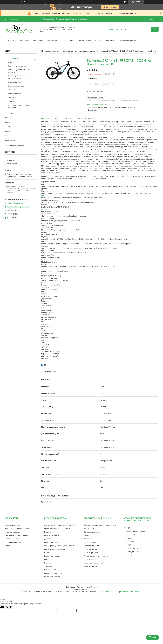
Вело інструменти (52, 535)
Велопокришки (90, 542)
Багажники (49, 532)
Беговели (12, 90)
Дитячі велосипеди (12, 539)
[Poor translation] (9, 607)
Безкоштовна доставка (96, 97)
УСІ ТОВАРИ (9, 40)
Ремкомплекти (50, 570)
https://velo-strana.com (16, 203)
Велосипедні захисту (53, 556)
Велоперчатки (129, 534)
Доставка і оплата (68, 40)
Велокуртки (128, 545)
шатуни (44, 195)
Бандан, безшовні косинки (134, 531)
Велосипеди (68, 51)
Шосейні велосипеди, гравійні (17, 528)
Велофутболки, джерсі (132, 548)
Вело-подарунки (14, 82)
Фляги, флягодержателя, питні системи (60, 546)
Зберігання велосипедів (128, 40)
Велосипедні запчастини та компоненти (19, 71)
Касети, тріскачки (91, 553)
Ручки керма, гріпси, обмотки (96, 556)
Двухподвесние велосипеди (16, 535)
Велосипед (46, 118)
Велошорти (128, 538)
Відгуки (8, 136)
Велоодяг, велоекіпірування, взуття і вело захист (19, 77)
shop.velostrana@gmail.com (18, 207)
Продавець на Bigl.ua (81, 589)
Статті (7, 127)
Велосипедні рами (91, 546)
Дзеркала (48, 566)
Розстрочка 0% (85, 40)
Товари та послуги (53, 51)
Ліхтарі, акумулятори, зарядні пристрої (60, 525)
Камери (87, 539)
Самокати (12, 97)
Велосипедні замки (52, 577)
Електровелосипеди (13, 542)
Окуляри (127, 528)
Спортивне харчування (17, 86)
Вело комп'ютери (51, 542)
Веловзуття (128, 555)
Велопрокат (38, 40)
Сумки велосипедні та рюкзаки (57, 528)
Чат (152, 637)
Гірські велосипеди (12, 525)
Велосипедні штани (131, 552)
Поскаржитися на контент (109, 592)
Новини (8, 122)
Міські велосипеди (12, 532)
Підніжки (48, 563)
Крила (47, 559)
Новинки (99, 40)
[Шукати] (155, 29)
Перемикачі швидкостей (94, 563)
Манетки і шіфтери (92, 566)
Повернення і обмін (13, 140)
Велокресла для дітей (53, 573)
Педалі (87, 535)
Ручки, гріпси (89, 528)
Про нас (8, 131)
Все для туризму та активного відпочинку (20, 106)
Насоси (47, 553)
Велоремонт (52, 40)
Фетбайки (9, 546)
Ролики (11, 101)
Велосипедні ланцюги (93, 532)
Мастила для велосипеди (55, 549)
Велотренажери (14, 94)
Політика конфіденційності (130, 592)
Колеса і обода (90, 559)
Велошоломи (129, 541)
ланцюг (44, 209)
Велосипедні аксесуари (17, 66)
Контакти (110, 40)
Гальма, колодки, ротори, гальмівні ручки (101, 525)
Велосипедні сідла (91, 549)
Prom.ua (94, 587)
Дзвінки (47, 539)
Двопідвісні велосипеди (85, 51)
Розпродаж (25, 40)
